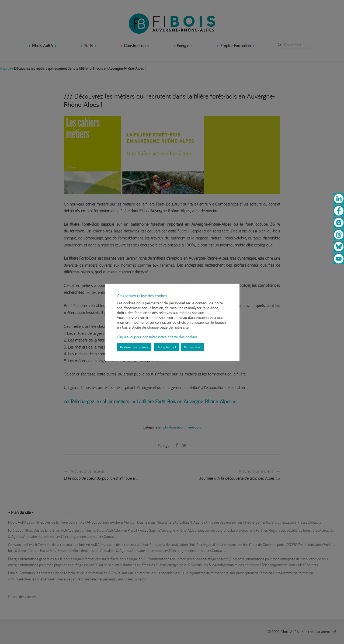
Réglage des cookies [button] (134, 347)
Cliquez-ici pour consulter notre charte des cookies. (157, 337)
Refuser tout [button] (192, 347)
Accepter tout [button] (167, 347)
